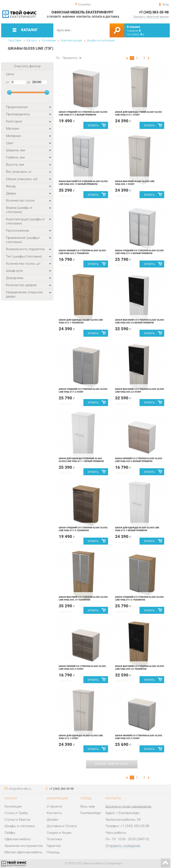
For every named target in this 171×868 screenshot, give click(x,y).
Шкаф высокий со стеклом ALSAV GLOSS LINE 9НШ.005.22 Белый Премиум (140, 321)
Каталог (32, 40)
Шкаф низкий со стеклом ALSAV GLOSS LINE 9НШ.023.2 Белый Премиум (139, 460)
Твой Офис (15, 40)
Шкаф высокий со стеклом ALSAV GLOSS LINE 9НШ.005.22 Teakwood (140, 668)
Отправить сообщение (123, 846)
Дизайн (53, 820)
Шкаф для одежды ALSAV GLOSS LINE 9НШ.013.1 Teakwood (81, 321)
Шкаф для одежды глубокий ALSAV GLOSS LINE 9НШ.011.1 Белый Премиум (81, 460)
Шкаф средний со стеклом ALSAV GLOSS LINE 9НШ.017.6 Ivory (83, 390)
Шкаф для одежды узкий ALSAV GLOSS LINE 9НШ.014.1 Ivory (138, 113)
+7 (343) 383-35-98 (154, 12)
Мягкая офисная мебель (23, 852)
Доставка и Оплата (62, 826)
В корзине (134, 27)
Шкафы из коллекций (101, 40)
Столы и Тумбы (16, 813)
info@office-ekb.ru (20, 789)
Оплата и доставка (106, 17)
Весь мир (88, 806)
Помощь (53, 852)
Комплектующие (71, 40)
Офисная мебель (18, 839)
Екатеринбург (91, 813)
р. (143, 34)
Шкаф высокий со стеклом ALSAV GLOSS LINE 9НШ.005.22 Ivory (140, 390)
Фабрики (69, 17)
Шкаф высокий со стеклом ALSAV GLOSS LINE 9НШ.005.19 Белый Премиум (83, 183)
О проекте (54, 17)
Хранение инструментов (24, 846)
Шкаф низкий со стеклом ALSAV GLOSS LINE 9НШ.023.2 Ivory (82, 668)
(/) (112, 764)
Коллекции (49, 40)
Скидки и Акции (59, 833)
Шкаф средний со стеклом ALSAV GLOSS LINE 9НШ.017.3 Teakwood (83, 529)
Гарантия (54, 846)
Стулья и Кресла (17, 820)
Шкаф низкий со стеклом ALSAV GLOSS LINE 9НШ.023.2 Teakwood (82, 252)
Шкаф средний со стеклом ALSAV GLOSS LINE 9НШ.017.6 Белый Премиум (139, 252)
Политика (54, 839)
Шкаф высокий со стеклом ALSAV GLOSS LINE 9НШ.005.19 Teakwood (83, 598)
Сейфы (10, 833)
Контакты (83, 17)
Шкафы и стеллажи (20, 826)
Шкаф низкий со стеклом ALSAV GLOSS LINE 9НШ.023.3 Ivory (139, 737)
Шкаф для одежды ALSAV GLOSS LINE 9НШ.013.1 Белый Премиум (137, 529)
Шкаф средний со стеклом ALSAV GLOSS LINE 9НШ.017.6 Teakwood (139, 598)
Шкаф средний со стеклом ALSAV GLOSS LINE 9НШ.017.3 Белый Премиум (83, 113)
